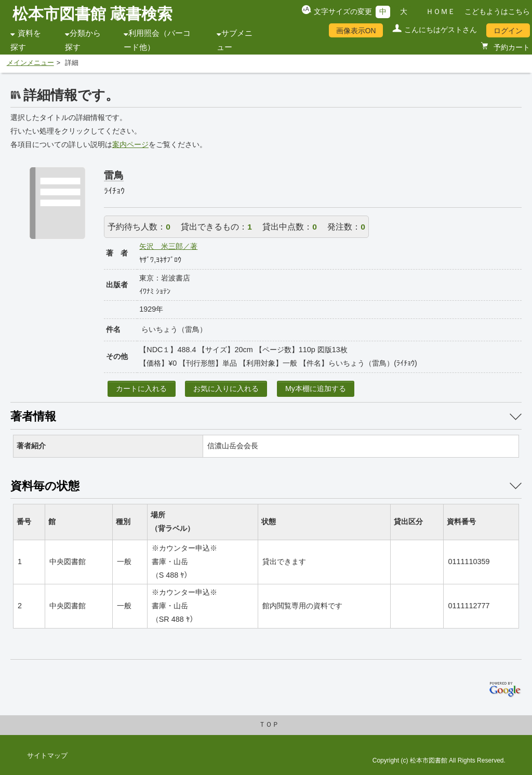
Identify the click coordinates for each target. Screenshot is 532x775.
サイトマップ (47, 756)
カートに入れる (141, 389)
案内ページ (130, 144)
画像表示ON (356, 31)
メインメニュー (30, 63)
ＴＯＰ (269, 725)
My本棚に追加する (316, 389)
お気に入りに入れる (226, 389)
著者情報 (33, 416)
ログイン (508, 31)
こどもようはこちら (497, 11)
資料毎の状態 (45, 486)
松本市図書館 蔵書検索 (92, 14)
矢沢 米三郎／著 (168, 246)
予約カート (511, 47)
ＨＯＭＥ (441, 11)
